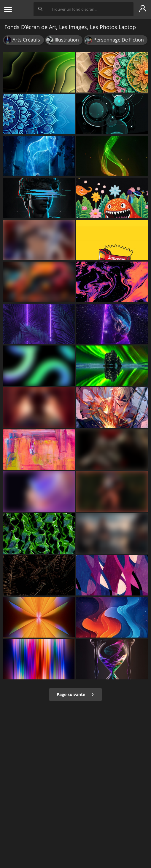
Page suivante (75, 694)
